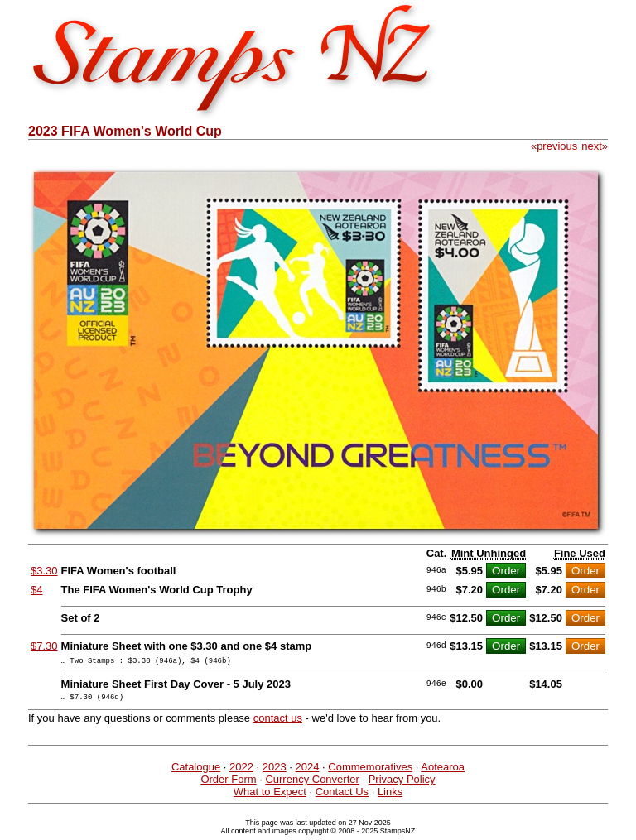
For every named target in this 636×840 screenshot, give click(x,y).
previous (557, 146)
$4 (36, 590)
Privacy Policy (402, 784)
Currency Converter (312, 784)
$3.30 (44, 571)
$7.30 (44, 646)
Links (390, 797)
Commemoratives (370, 772)
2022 (241, 772)
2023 (275, 772)
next (592, 146)
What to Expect (270, 797)
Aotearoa (443, 772)
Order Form (228, 784)
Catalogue (196, 772)
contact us (278, 723)
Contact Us (342, 797)
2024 (308, 772)
